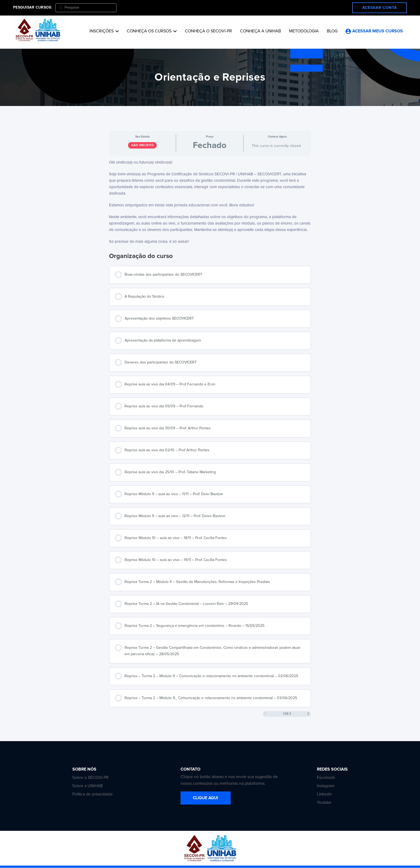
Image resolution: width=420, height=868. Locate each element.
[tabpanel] (210, 202)
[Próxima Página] (308, 714)
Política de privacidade (93, 794)
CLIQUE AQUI (209, 798)
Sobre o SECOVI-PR (91, 778)
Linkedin (325, 794)
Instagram (326, 786)
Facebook (326, 778)
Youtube (325, 803)
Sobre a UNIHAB (88, 786)
